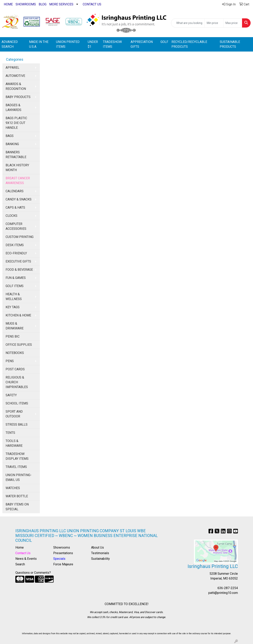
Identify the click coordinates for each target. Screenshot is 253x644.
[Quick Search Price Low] (214, 23)
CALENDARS (15, 191)
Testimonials (100, 553)
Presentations (63, 553)
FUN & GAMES (16, 278)
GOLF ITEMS (15, 286)
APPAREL (12, 68)
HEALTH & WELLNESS (14, 297)
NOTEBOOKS (15, 353)
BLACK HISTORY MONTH (17, 168)
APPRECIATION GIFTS (142, 44)
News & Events (26, 559)
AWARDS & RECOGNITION (16, 86)
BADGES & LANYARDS (13, 107)
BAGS (10, 136)
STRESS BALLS (17, 425)
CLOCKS (11, 216)
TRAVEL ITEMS (16, 467)
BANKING (12, 144)
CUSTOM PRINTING (20, 237)
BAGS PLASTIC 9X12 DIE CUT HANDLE (16, 123)
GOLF (164, 42)
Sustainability (100, 559)
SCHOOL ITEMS (17, 403)
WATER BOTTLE (17, 496)
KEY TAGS (13, 307)
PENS (10, 361)
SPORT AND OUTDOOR (14, 414)
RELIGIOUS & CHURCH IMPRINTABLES (17, 382)
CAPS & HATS (15, 208)
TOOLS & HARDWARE (14, 443)
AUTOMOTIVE (15, 76)
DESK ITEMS (15, 245)
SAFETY (11, 395)
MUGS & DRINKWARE (15, 326)
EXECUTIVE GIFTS (18, 261)
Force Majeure (63, 564)
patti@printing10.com (223, 593)
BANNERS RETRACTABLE (16, 155)
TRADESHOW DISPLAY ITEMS (17, 456)
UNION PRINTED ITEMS (68, 44)
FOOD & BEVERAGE (19, 270)
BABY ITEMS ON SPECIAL (17, 507)
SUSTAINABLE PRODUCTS (230, 44)
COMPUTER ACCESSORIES (16, 226)
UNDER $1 (93, 44)
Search (20, 564)
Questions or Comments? (33, 573)
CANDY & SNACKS (19, 199)
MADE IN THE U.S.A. (39, 44)
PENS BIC (13, 336)
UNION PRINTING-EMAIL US (19, 477)
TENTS (10, 433)
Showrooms (62, 547)
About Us (97, 547)
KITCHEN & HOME (18, 315)
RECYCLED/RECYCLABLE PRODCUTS (189, 44)
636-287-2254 (228, 588)
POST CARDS (15, 369)
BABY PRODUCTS (18, 97)
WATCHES (13, 488)
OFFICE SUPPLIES (19, 345)
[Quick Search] (188, 23)
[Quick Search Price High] (233, 23)
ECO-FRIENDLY (16, 253)
